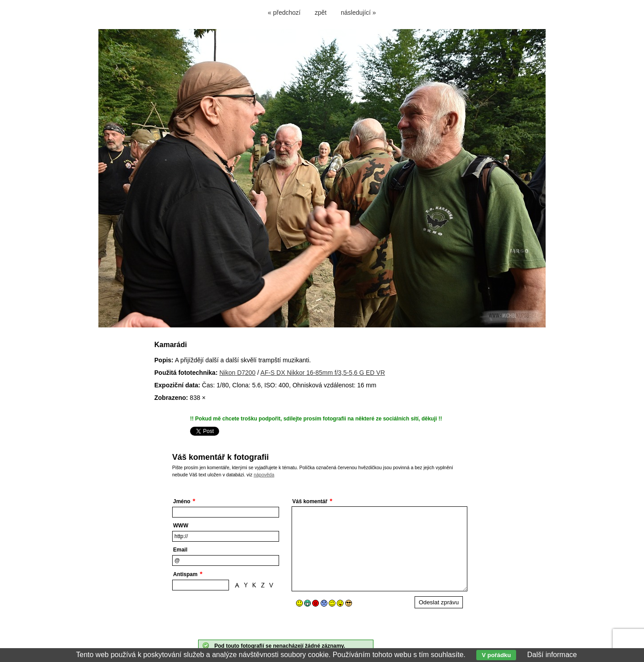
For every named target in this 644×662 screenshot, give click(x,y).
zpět (321, 13)
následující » (358, 13)
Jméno (182, 501)
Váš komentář (310, 501)
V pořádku (496, 655)
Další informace (552, 655)
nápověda (264, 475)
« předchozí (284, 13)
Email (180, 550)
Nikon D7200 (237, 373)
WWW (181, 526)
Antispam (185, 574)
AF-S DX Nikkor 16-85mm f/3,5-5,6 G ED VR (323, 373)
